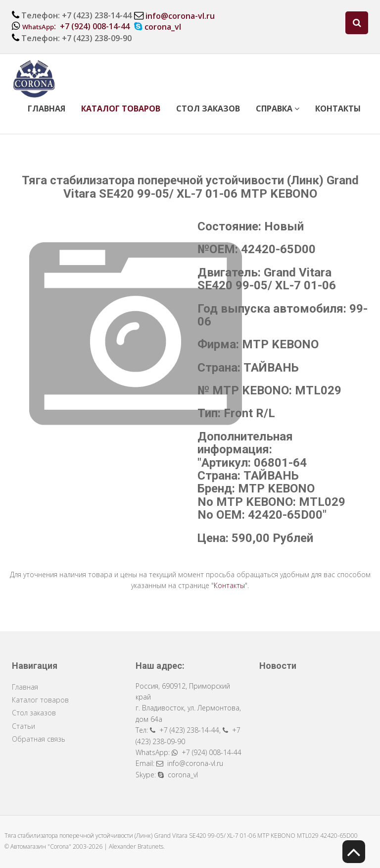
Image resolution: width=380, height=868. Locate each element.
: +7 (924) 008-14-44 (76, 26)
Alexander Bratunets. (137, 846)
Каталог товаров (121, 108)
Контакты (338, 108)
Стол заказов (208, 108)
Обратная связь (39, 739)
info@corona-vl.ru (180, 16)
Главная (47, 108)
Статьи (24, 726)
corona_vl (163, 27)
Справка (278, 108)
